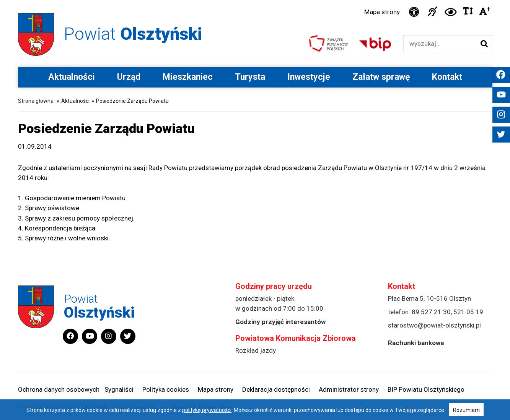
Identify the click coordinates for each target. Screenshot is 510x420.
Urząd (129, 77)
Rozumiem (466, 410)
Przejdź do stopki (255, 0)
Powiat (133, 34)
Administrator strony (349, 389)
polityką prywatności (207, 410)
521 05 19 (468, 312)
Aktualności (72, 77)
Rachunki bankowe (416, 343)
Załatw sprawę (381, 77)
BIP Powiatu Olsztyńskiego (426, 389)
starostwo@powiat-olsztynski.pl (434, 325)
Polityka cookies (166, 389)
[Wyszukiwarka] (440, 44)
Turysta (250, 77)
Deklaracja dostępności (276, 389)
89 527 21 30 (431, 312)
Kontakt (447, 77)
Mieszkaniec (188, 77)
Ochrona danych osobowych (59, 389)
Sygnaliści (119, 389)
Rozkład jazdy (256, 350)
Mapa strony (382, 12)
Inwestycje (309, 77)
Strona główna (36, 101)
